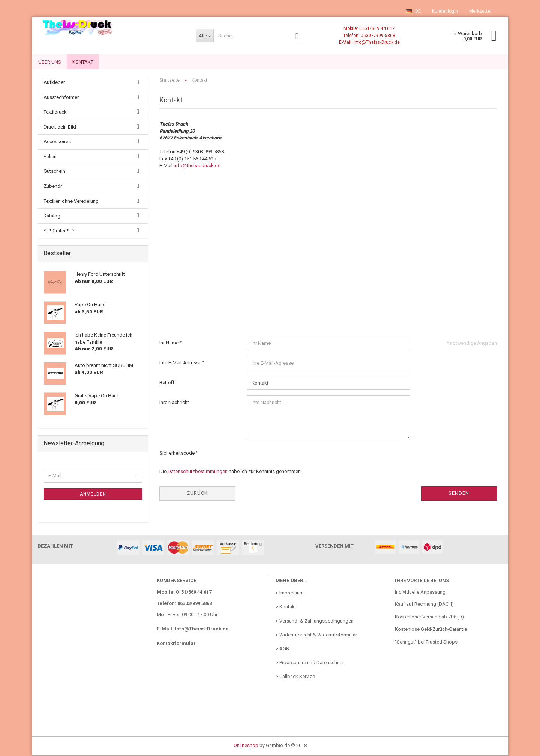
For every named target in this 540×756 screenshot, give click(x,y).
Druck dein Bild (60, 128)
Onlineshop (246, 746)
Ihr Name (169, 344)
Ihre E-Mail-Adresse (181, 363)
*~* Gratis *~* (59, 231)
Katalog (52, 216)
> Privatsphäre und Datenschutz (310, 663)
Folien (50, 157)
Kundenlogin (445, 11)
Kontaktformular (176, 644)
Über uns (50, 62)
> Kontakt (286, 607)
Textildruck (55, 113)
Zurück (197, 494)
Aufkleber (54, 83)
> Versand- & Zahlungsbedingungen (315, 622)
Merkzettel (480, 11)
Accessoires (57, 142)
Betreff (167, 383)
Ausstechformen (62, 98)
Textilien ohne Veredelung (71, 202)
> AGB (282, 649)
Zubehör (53, 187)
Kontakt (83, 62)
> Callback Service (295, 677)
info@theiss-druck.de (197, 166)
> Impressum (290, 594)
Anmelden (93, 495)
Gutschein (54, 172)
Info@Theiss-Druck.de (202, 630)
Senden (459, 494)
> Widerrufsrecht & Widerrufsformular (316, 635)
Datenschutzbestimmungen (198, 472)
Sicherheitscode (178, 454)
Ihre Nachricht (174, 403)
